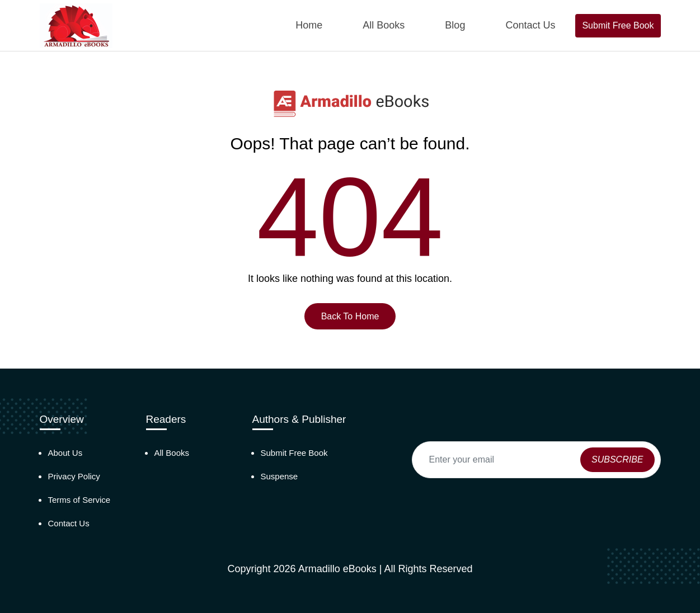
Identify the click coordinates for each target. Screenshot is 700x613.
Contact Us (530, 25)
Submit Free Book (618, 25)
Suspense (279, 476)
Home (309, 25)
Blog (455, 25)
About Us (65, 453)
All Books (384, 25)
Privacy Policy (74, 476)
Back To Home (350, 316)
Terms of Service (79, 500)
